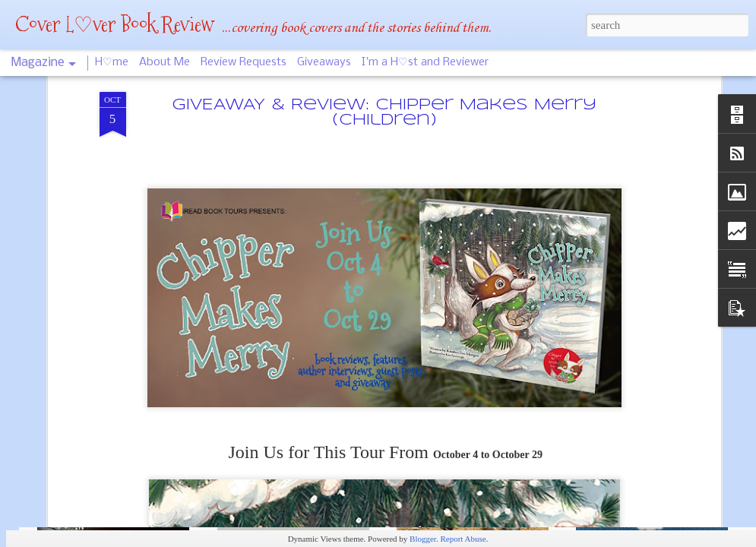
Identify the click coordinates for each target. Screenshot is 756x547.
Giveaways (324, 62)
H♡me (112, 62)
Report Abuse (463, 539)
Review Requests (244, 62)
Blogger (423, 539)
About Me (164, 62)
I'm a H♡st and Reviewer (425, 62)
